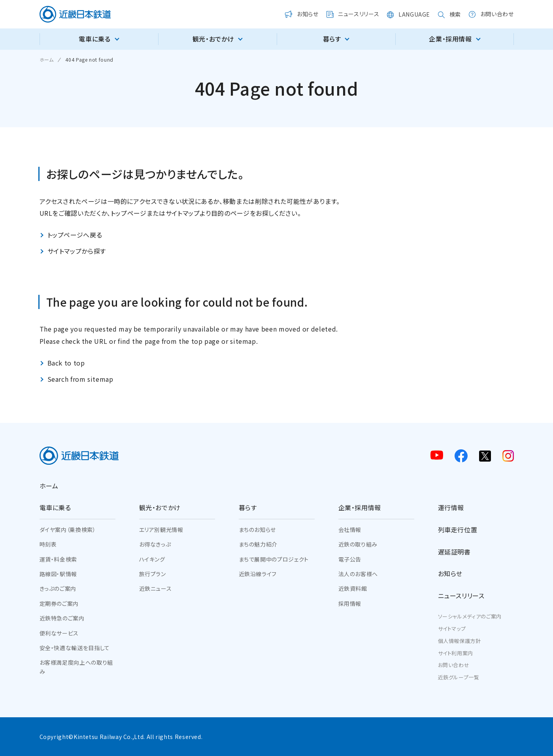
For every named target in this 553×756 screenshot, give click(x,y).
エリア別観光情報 (161, 530)
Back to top (66, 363)
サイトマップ (452, 629)
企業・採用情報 (360, 507)
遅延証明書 (454, 552)
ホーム (49, 486)
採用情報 (350, 603)
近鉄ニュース (156, 588)
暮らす (248, 507)
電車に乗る (55, 507)
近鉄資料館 (353, 588)
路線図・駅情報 (58, 574)
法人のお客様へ (358, 574)
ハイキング (152, 559)
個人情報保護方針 (460, 641)
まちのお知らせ (257, 530)
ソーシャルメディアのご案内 (470, 616)
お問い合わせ (454, 665)
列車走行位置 (458, 530)
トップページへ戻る (75, 235)
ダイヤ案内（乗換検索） (68, 530)
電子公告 (350, 559)
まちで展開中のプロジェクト (274, 559)
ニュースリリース (461, 596)
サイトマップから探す (77, 251)
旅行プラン (153, 574)
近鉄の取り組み (358, 544)
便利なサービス (59, 633)
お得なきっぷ (155, 544)
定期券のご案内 (59, 603)
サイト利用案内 (456, 653)
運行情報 (451, 507)
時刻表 (48, 544)
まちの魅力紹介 (258, 544)
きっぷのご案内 (58, 588)
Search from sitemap (80, 379)
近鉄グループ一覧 (459, 677)
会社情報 (350, 530)
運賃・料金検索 (58, 559)
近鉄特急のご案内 (62, 618)
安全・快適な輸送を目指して (75, 648)
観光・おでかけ (160, 507)
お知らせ (450, 573)
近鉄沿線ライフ (258, 574)
